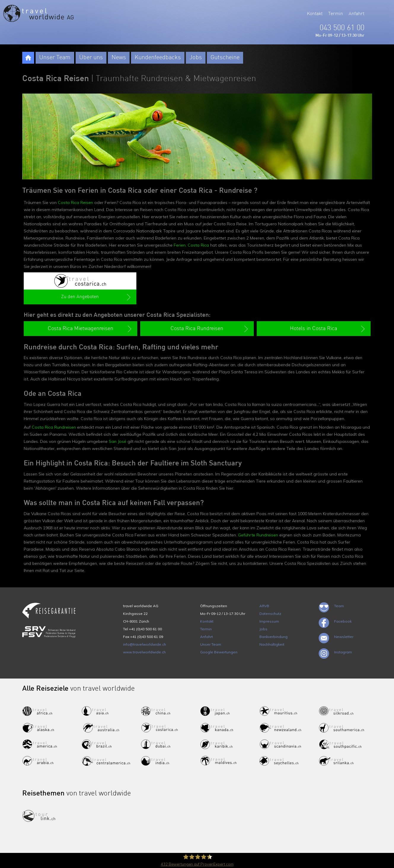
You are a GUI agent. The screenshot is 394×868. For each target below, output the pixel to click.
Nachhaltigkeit (272, 644)
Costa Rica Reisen (75, 202)
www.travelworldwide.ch (144, 652)
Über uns (91, 58)
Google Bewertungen (219, 652)
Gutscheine (225, 58)
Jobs (196, 58)
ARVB (264, 606)
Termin (336, 14)
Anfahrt (356, 14)
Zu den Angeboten (96, 297)
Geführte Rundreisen (258, 535)
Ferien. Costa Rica (191, 245)
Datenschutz (270, 614)
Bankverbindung (273, 637)
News (119, 58)
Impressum (269, 621)
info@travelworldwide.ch (145, 644)
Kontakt (315, 14)
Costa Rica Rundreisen (54, 427)
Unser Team (55, 58)
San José (118, 441)
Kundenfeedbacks (158, 58)
